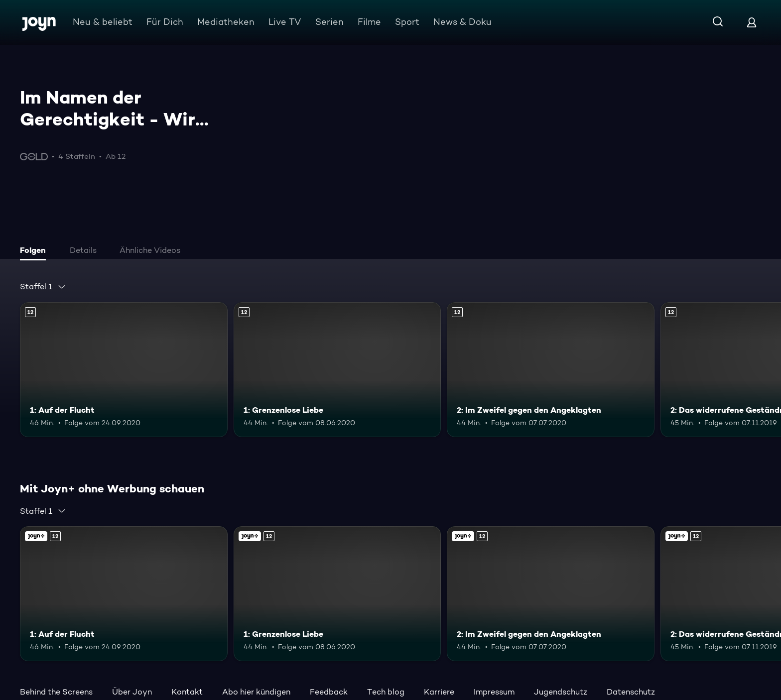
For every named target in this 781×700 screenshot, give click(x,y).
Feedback (329, 692)
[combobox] (43, 287)
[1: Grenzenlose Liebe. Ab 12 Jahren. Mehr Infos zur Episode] (337, 370)
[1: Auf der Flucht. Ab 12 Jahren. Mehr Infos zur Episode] (124, 370)
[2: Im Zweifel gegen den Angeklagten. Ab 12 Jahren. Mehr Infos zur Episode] (551, 370)
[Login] (752, 22)
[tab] (35, 251)
